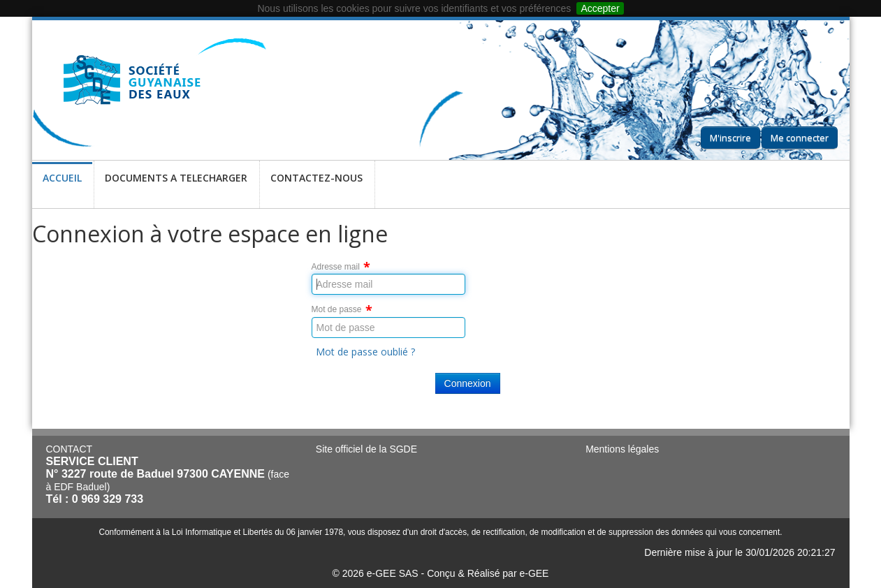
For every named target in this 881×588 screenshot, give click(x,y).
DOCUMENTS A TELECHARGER (176, 187)
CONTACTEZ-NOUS (316, 187)
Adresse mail (336, 267)
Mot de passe (337, 309)
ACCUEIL (62, 187)
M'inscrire (730, 138)
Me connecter (800, 138)
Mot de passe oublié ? (365, 352)
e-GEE (534, 573)
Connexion (468, 383)
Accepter (600, 8)
